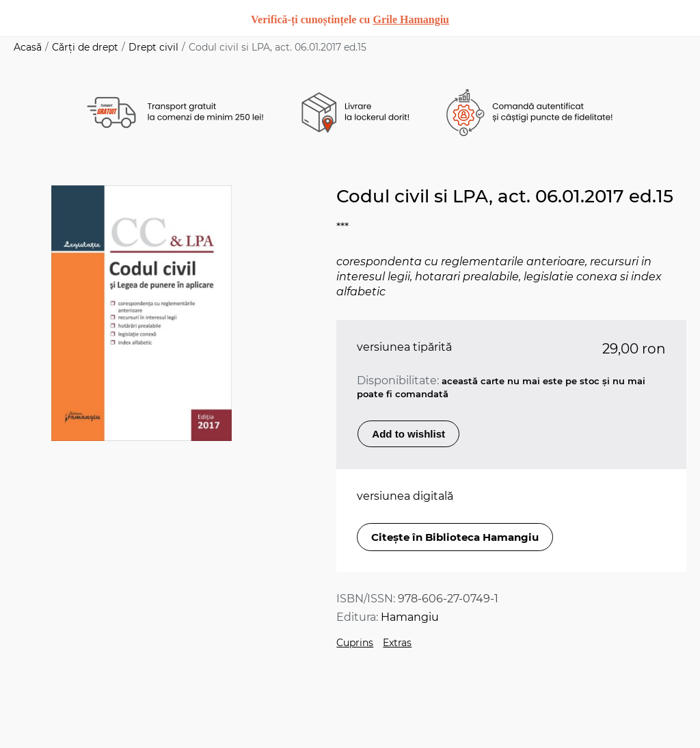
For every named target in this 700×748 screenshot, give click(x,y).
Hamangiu (410, 617)
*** (342, 227)
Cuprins (355, 643)
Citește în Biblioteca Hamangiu (455, 537)
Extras (397, 643)
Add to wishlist (408, 434)
